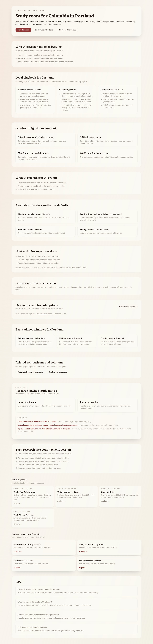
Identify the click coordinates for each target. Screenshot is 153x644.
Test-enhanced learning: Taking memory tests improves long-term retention (47, 425)
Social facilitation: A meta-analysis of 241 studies (37, 422)
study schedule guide (62, 267)
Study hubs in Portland (44, 30)
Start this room (23, 30)
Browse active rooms (127, 307)
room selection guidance (39, 267)
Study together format (67, 30)
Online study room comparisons (30, 372)
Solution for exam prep (58, 372)
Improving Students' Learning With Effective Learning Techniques (44, 429)
